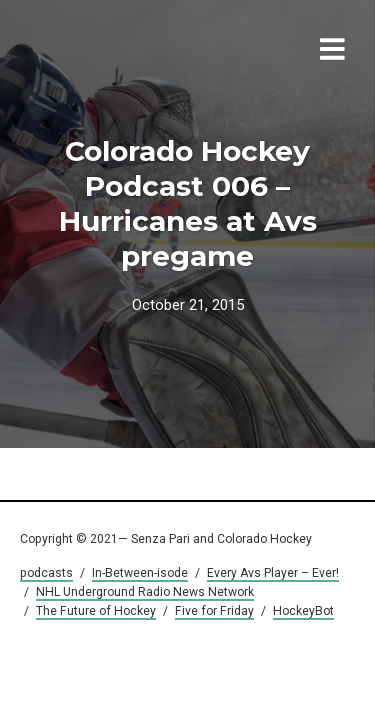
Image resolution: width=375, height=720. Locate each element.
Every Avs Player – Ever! (273, 573)
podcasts (46, 573)
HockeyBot (303, 611)
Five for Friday (214, 611)
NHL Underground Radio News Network (145, 592)
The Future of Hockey (96, 611)
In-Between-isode (140, 573)
